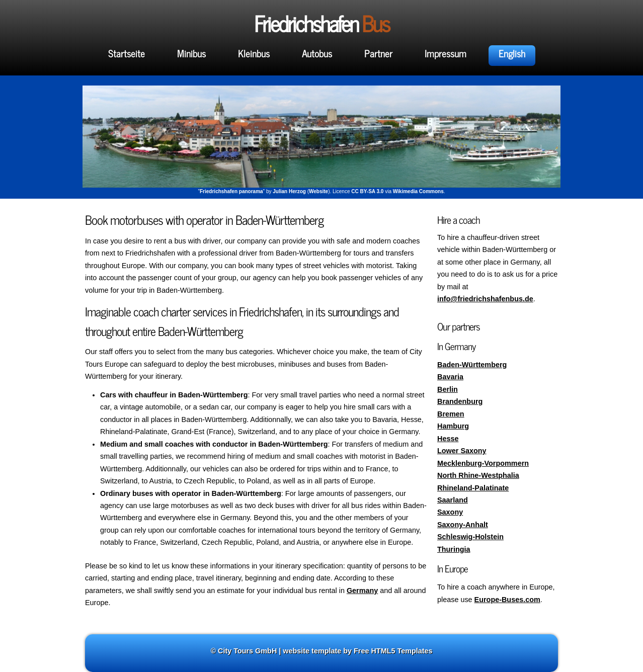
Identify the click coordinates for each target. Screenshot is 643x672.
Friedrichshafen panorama (231, 191)
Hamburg (453, 426)
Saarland (453, 500)
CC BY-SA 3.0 (367, 191)
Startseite (127, 53)
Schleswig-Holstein (470, 537)
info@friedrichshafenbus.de (485, 299)
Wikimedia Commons (418, 191)
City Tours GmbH (247, 651)
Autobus (317, 53)
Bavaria (450, 377)
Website (318, 191)
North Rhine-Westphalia (478, 475)
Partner (378, 53)
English (512, 53)
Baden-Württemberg (472, 365)
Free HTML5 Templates (393, 651)
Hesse (448, 439)
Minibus (191, 53)
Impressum (446, 53)
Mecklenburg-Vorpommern (483, 463)
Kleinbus (254, 53)
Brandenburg (460, 401)
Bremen (451, 414)
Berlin (448, 389)
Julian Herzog (289, 191)
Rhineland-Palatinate (473, 488)
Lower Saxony (462, 451)
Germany (362, 591)
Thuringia (454, 549)
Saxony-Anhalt (463, 525)
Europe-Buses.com (507, 600)
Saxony (450, 512)
